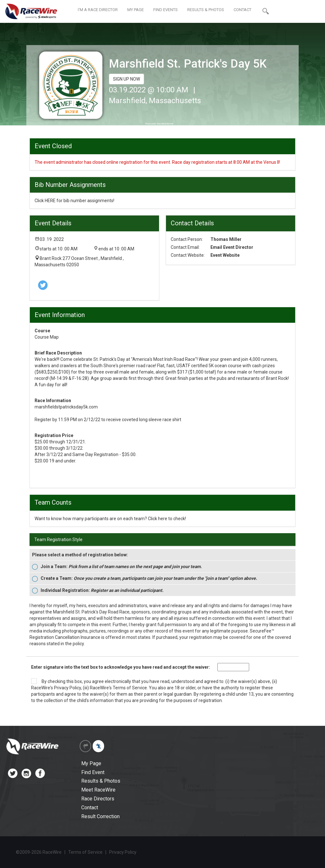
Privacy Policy (67, 688)
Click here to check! (167, 519)
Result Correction (100, 816)
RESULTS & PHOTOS (206, 10)
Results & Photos (101, 781)
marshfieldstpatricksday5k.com (66, 407)
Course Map (47, 337)
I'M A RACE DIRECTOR (98, 10)
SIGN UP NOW (126, 79)
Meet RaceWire (98, 790)
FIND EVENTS (166, 10)
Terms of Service (130, 688)
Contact (90, 808)
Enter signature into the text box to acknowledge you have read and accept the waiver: (121, 667)
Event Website (225, 255)
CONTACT (242, 10)
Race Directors (98, 799)
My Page (91, 763)
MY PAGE (136, 10)
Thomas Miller (226, 239)
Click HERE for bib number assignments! (74, 201)
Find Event (93, 772)
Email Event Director (232, 247)
